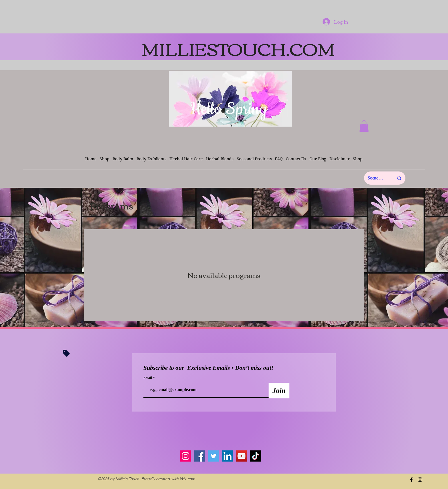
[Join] (279, 391)
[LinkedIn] (228, 456)
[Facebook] (200, 456)
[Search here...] (376, 178)
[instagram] (420, 480)
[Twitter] (214, 456)
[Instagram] (186, 456)
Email (148, 378)
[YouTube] (242, 456)
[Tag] (66, 353)
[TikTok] (256, 456)
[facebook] (411, 480)
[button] (364, 126)
